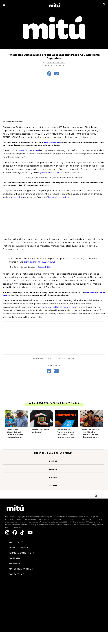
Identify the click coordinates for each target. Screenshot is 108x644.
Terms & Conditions (22, 553)
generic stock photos (51, 172)
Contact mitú (17, 574)
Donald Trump (45, 359)
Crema (53, 477)
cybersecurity (15, 197)
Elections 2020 (59, 359)
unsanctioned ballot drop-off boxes (60, 307)
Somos (53, 485)
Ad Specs (15, 564)
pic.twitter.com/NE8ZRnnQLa (39, 262)
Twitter (71, 359)
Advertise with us (21, 569)
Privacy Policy (18, 548)
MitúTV (53, 469)
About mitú (16, 542)
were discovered (51, 142)
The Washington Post (59, 197)
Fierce (53, 461)
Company (15, 558)
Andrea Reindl (56, 63)
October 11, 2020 (45, 267)
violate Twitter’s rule (28, 150)
